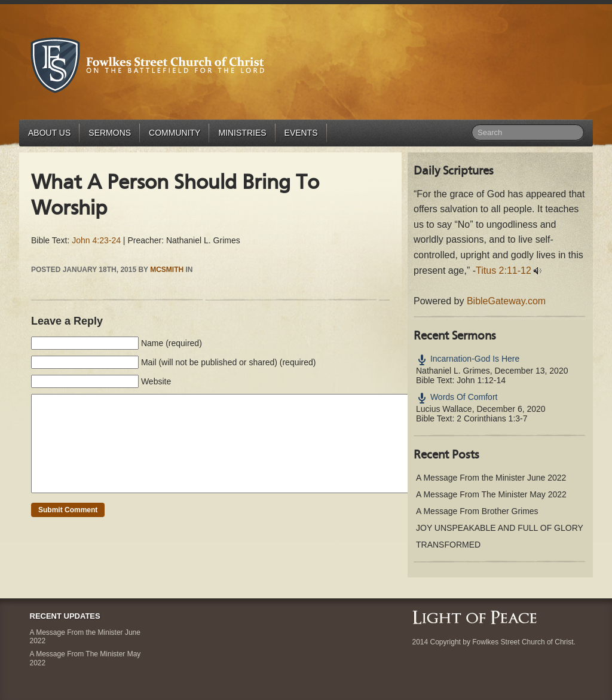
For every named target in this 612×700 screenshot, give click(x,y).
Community (175, 133)
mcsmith (167, 270)
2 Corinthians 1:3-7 (492, 418)
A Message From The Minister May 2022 (491, 494)
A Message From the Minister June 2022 (491, 478)
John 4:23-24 (96, 240)
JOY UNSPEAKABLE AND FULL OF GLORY (500, 528)
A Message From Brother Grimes (477, 511)
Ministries (242, 133)
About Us (49, 133)
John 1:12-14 (481, 380)
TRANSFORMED (448, 545)
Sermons (110, 133)
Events (301, 133)
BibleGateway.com (506, 301)
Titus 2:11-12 (504, 270)
